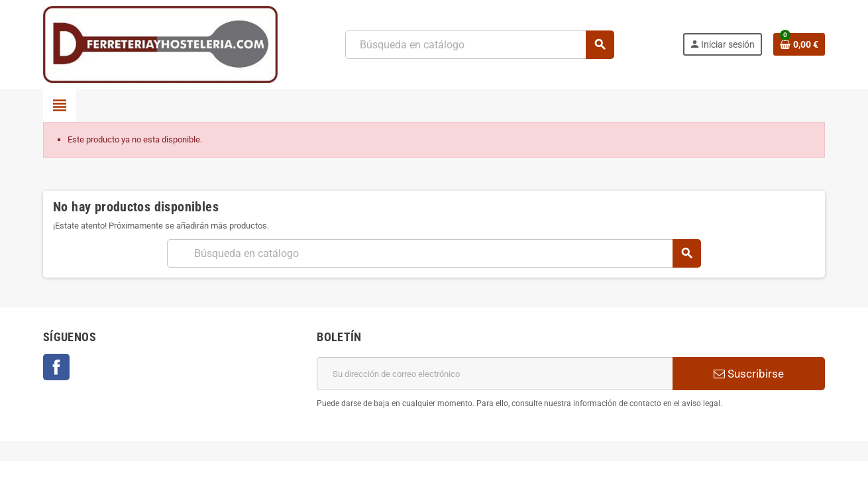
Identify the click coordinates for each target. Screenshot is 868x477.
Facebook (56, 367)
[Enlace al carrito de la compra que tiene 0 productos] (799, 44)
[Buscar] (479, 45)
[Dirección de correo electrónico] (495, 374)
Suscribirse (749, 374)
